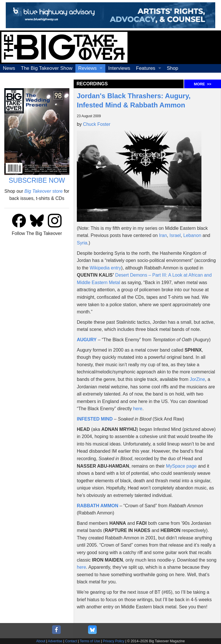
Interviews (119, 68)
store (44, 191)
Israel (175, 235)
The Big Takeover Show (47, 68)
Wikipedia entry (105, 268)
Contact (71, 641)
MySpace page (181, 466)
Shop (173, 68)
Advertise (55, 641)
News (9, 68)
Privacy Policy (114, 641)
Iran (163, 235)
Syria (82, 243)
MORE (203, 84)
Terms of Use (90, 641)
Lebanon (192, 235)
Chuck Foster (97, 124)
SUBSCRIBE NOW (37, 180)
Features (146, 68)
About (41, 641)
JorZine (197, 379)
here (138, 409)
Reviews (87, 68)
